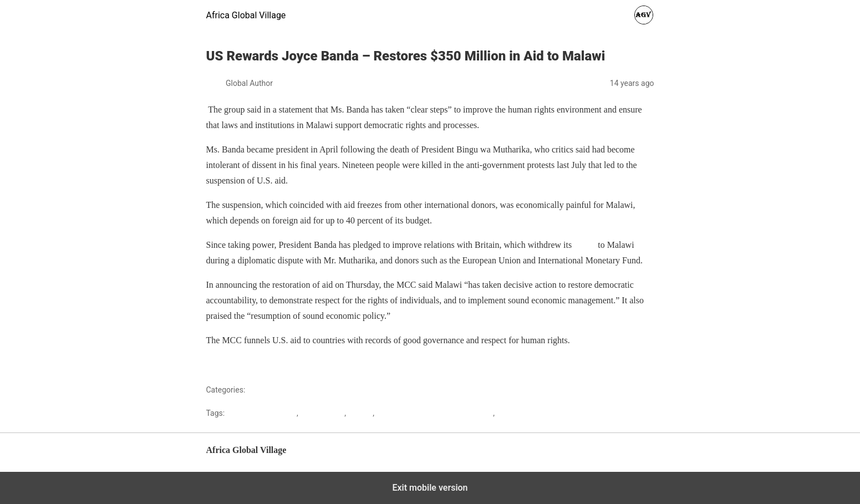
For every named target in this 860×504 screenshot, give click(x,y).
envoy (585, 245)
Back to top (636, 455)
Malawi (260, 390)
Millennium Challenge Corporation (434, 413)
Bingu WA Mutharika (262, 413)
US (502, 413)
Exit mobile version (430, 488)
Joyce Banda (322, 413)
